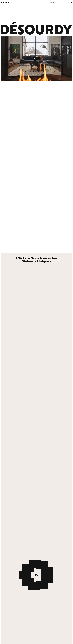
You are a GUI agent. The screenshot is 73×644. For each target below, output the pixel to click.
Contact (52, 2)
